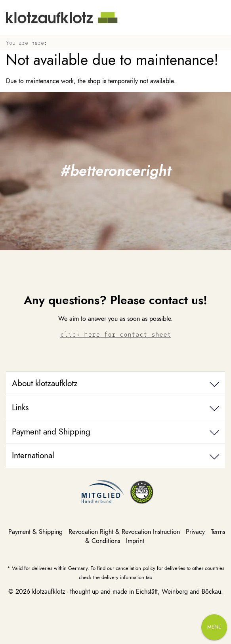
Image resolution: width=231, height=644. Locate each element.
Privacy (196, 532)
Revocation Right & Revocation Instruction (125, 532)
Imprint (135, 541)
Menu (214, 627)
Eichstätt (147, 592)
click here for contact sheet (116, 334)
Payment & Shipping (36, 532)
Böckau (211, 592)
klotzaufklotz (49, 592)
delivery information (123, 577)
